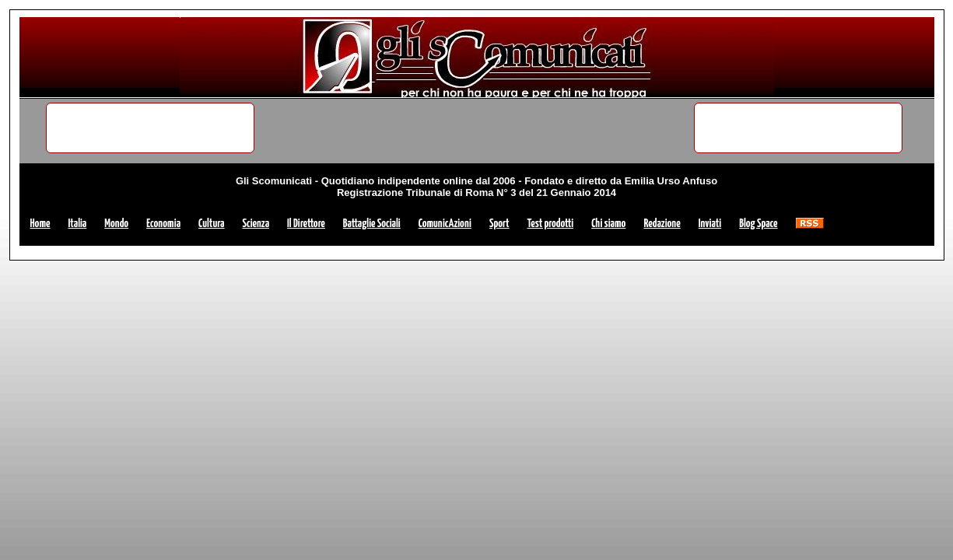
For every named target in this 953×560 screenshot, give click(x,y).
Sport (499, 224)
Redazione (662, 224)
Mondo (116, 224)
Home (40, 224)
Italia (78, 224)
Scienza (256, 224)
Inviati (710, 224)
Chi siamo (608, 224)
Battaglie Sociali (372, 224)
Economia (163, 224)
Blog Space (758, 224)
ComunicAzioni (445, 224)
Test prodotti (551, 224)
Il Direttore (306, 224)
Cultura (211, 224)
